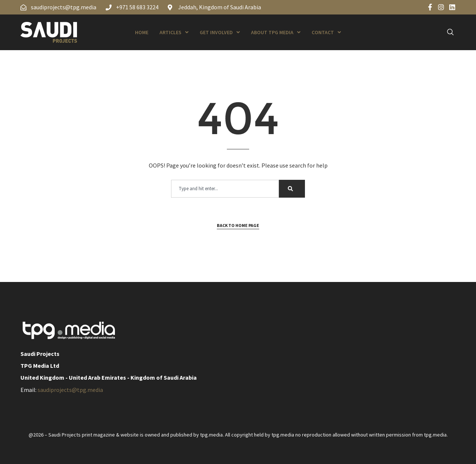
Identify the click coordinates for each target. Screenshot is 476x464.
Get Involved (220, 32)
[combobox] (225, 189)
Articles (174, 32)
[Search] (292, 189)
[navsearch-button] (446, 32)
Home (142, 32)
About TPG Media (276, 32)
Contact (326, 32)
